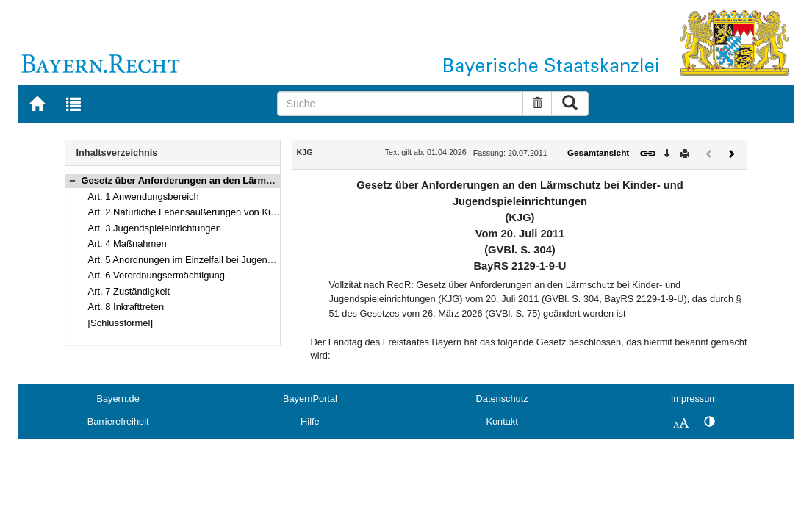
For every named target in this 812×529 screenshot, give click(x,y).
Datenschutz (502, 399)
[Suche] (400, 104)
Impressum (694, 399)
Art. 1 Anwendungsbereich (144, 197)
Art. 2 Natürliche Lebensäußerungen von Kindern (192, 212)
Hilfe (310, 421)
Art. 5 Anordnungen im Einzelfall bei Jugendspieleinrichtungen (219, 260)
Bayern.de (118, 399)
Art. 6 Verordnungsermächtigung (157, 275)
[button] (72, 180)
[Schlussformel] (121, 323)
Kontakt (502, 421)
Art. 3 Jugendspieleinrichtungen (155, 228)
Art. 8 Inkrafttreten (126, 307)
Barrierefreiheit (118, 421)
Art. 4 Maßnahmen (127, 244)
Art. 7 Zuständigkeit (129, 291)
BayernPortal (310, 399)
